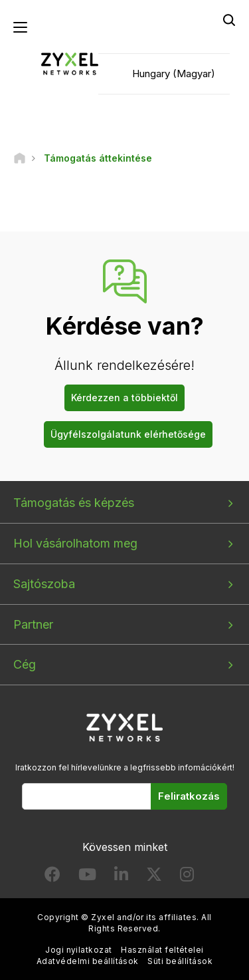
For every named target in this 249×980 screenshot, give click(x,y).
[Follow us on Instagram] (187, 877)
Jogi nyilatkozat (79, 950)
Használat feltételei (162, 950)
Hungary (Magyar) (174, 74)
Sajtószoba (44, 584)
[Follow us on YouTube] (87, 877)
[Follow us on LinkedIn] (121, 877)
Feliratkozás (189, 796)
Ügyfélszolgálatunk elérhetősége (128, 434)
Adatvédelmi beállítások (88, 961)
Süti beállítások (180, 961)
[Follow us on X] (154, 877)
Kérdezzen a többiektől (124, 398)
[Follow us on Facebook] (52, 877)
